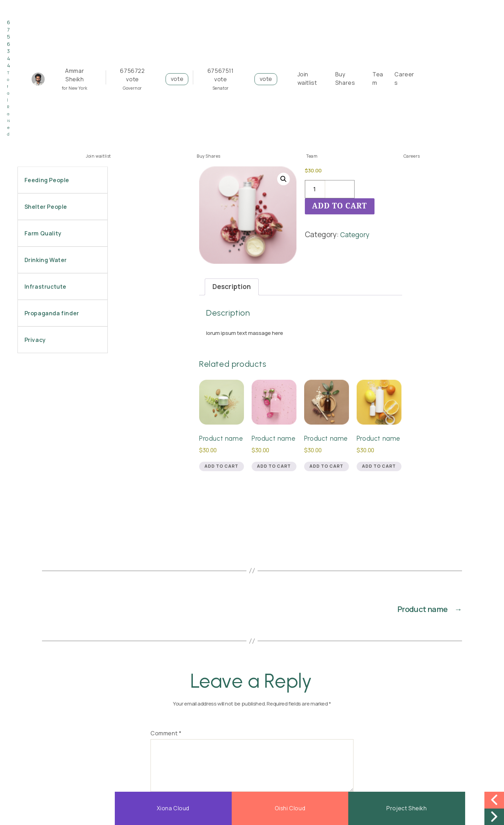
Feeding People (46, 180)
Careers (412, 156)
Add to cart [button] (221, 482)
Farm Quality (42, 233)
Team (312, 156)
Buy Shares (209, 156)
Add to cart (340, 206)
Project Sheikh (407, 808)
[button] (283, 180)
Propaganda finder (51, 313)
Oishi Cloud (290, 808)
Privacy (34, 340)
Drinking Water (45, 260)
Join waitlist (98, 156)
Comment (166, 750)
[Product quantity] (315, 189)
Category (356, 234)
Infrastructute (45, 287)
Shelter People (45, 207)
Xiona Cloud (173, 808)
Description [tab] (233, 288)
